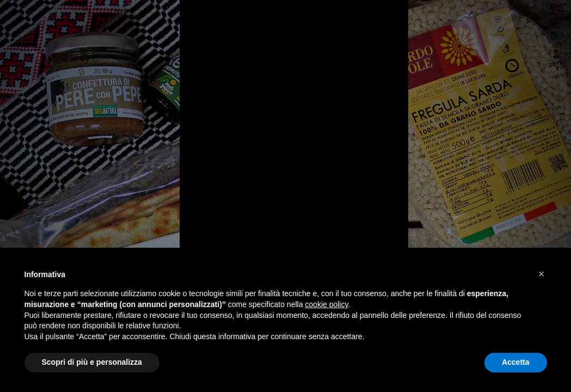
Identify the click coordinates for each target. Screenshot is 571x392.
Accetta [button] (516, 362)
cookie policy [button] (326, 304)
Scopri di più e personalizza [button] (92, 362)
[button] (542, 274)
